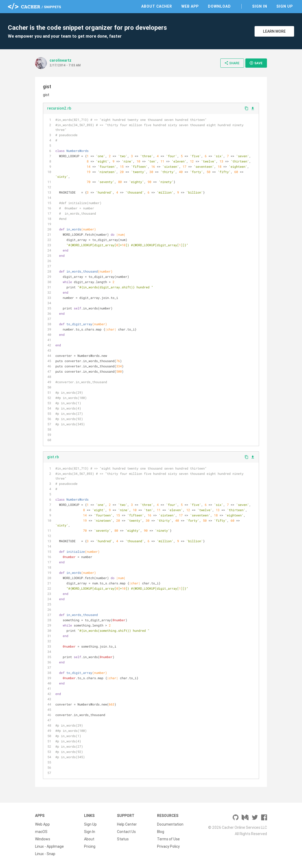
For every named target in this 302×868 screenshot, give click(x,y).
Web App (190, 6)
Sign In (260, 6)
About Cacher (157, 6)
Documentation (170, 824)
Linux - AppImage (49, 846)
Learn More (274, 31)
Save (256, 63)
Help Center (127, 824)
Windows (43, 839)
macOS (41, 832)
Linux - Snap (45, 854)
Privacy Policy (168, 846)
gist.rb (53, 457)
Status (123, 839)
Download (219, 6)
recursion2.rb (59, 108)
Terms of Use (168, 839)
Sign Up (285, 6)
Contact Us (126, 832)
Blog (161, 832)
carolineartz (60, 60)
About (89, 839)
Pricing (90, 846)
